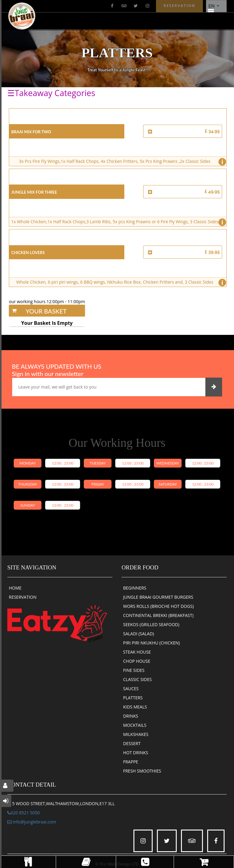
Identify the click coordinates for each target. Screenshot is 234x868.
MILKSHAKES (136, 734)
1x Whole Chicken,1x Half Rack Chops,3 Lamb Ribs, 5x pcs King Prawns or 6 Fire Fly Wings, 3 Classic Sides (117, 222)
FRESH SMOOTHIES (142, 771)
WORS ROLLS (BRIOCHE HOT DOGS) (158, 606)
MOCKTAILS (135, 725)
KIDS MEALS (135, 707)
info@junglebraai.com (32, 822)
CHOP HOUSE (137, 661)
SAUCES (131, 689)
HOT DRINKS (136, 753)
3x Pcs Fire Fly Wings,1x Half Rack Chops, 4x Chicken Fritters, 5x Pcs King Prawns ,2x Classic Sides (121, 162)
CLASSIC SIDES (137, 679)
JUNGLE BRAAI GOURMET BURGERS (158, 597)
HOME (15, 588)
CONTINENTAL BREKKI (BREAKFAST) (158, 615)
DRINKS (131, 716)
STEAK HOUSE (137, 652)
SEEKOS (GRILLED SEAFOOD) (151, 624)
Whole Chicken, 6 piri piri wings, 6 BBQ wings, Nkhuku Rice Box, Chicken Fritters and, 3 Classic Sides (120, 283)
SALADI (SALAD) (139, 634)
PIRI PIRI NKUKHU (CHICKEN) (151, 643)
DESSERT (132, 743)
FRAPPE (131, 762)
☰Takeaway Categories (51, 93)
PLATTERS (133, 698)
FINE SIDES (134, 670)
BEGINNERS (135, 588)
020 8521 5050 (23, 813)
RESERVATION (23, 597)
